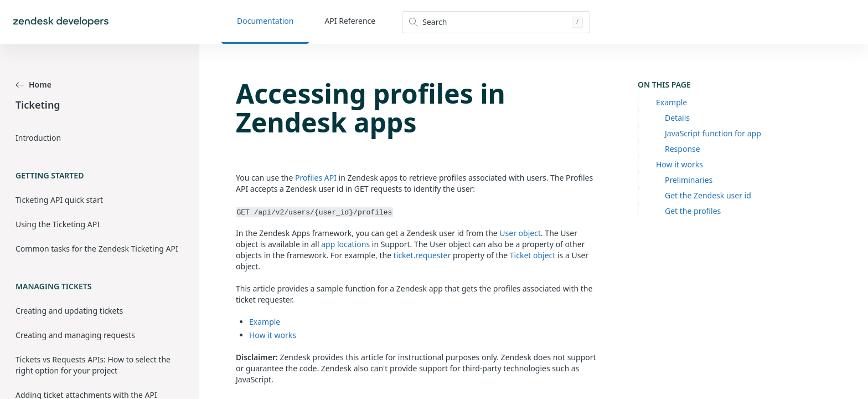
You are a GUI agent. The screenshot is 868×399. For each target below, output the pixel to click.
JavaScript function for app (713, 133)
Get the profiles (693, 211)
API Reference (350, 21)
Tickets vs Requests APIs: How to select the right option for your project (93, 365)
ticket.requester (422, 255)
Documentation (265, 21)
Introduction (38, 138)
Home (33, 85)
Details (677, 118)
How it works (680, 164)
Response (683, 149)
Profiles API (316, 178)
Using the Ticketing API (58, 224)
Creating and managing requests (75, 335)
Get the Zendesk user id (708, 195)
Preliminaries (689, 180)
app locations (345, 244)
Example (671, 102)
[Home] (61, 22)
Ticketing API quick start (59, 200)
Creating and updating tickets (69, 311)
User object (520, 233)
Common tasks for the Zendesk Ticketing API (97, 249)
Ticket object (533, 255)
